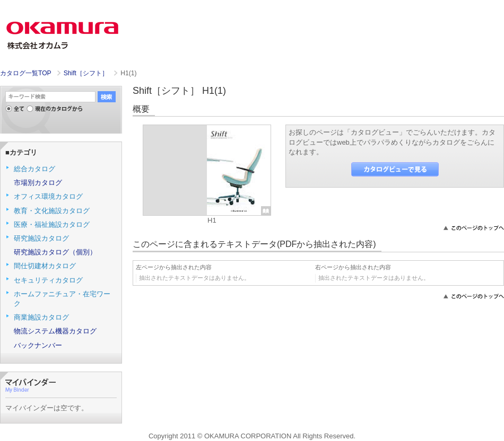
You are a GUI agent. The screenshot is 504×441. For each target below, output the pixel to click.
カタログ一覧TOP (25, 73)
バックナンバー (38, 345)
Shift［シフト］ (87, 73)
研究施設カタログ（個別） (55, 252)
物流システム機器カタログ (55, 331)
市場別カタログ (38, 183)
